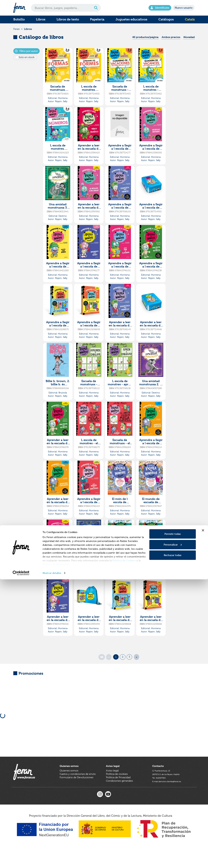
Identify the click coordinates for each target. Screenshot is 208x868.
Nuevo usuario (184, 8)
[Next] (136, 662)
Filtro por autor (26, 56)
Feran (17, 31)
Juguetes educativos (131, 19)
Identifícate (160, 8)
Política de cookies (117, 791)
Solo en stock (27, 62)
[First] (102, 662)
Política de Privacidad (56, 853)
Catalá (190, 19)
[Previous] (109, 662)
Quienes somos (69, 788)
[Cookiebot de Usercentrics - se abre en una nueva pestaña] (21, 862)
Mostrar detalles (52, 862)
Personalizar (173, 833)
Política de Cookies (124, 849)
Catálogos (166, 19)
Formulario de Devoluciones (76, 795)
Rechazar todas (173, 844)
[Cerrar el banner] (203, 819)
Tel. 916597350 (161, 795)
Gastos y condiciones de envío (78, 791)
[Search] (66, 8)
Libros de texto (68, 19)
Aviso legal (112, 788)
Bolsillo (19, 19)
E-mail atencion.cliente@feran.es (171, 798)
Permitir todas (173, 822)
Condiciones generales (119, 798)
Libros (41, 19)
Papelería (97, 19)
